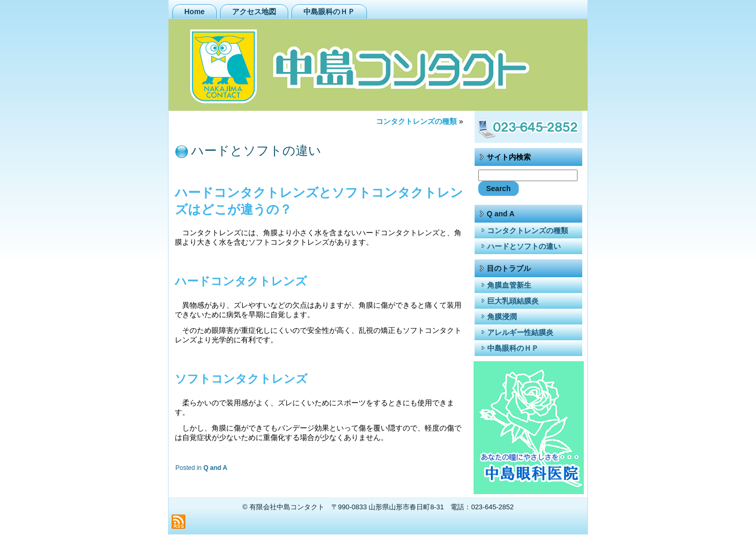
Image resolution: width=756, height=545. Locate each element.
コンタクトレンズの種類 (416, 121)
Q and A (215, 468)
